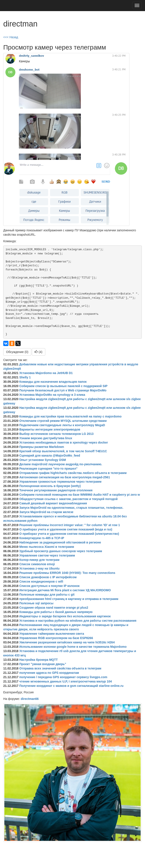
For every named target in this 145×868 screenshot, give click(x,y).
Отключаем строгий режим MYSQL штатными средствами (63, 421)
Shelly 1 (25, 377)
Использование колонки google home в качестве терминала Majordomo (73, 647)
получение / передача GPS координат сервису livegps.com (63, 677)
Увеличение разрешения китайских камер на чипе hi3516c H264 (67, 642)
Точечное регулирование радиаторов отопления (56, 490)
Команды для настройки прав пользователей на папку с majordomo (70, 416)
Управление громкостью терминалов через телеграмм (60, 482)
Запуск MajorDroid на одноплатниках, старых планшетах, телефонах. (71, 508)
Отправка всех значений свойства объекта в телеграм (60, 668)
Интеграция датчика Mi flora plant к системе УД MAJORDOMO (65, 590)
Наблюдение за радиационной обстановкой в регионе (60, 542)
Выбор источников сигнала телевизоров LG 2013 (56, 434)
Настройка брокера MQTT (38, 660)
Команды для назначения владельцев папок (53, 382)
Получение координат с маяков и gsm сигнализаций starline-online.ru (71, 686)
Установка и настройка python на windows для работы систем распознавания (78, 621)
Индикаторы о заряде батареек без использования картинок (65, 616)
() (38, 352)
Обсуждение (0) (17, 352)
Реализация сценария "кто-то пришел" (48, 469)
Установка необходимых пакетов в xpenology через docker (64, 442)
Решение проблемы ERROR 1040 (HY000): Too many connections (67, 573)
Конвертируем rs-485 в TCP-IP (42, 538)
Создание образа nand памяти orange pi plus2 (54, 608)
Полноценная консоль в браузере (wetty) (50, 486)
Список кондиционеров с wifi (41, 581)
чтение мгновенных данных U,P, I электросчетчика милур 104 (66, 681)
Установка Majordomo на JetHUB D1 (46, 373)
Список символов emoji (37, 564)
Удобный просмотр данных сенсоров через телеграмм (61, 551)
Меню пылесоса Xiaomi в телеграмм (47, 547)
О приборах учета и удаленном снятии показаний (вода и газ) (66, 529)
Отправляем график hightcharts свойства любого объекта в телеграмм (73, 473)
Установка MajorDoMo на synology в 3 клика (52, 395)
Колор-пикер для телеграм (39, 560)
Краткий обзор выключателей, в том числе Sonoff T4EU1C (63, 451)
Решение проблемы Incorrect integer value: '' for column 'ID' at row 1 (70, 525)
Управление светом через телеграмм (47, 555)
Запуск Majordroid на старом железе (46, 512)
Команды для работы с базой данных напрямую (56, 612)
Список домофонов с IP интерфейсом (48, 577)
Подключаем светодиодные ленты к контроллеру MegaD (62, 425)
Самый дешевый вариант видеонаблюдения (53, 503)
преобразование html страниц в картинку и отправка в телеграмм (69, 599)
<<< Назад (11, 37)
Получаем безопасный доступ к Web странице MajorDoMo (63, 390)
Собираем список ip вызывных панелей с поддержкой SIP (63, 386)
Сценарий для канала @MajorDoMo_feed (50, 456)
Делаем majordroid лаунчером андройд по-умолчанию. (61, 464)
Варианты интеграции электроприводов (50, 429)
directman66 (30, 699)
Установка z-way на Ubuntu (39, 568)
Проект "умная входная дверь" (43, 664)
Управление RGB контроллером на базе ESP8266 (56, 638)
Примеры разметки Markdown (42, 447)
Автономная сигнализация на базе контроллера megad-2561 (65, 477)
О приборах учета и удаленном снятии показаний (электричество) (69, 534)
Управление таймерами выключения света (52, 634)
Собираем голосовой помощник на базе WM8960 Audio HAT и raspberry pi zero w (80, 495)
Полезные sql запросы (36, 603)
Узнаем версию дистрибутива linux (46, 438)
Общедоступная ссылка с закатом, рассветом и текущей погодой (68, 499)
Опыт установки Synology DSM (43, 460)
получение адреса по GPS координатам (49, 673)
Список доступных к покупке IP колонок (49, 586)
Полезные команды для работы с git (47, 595)
